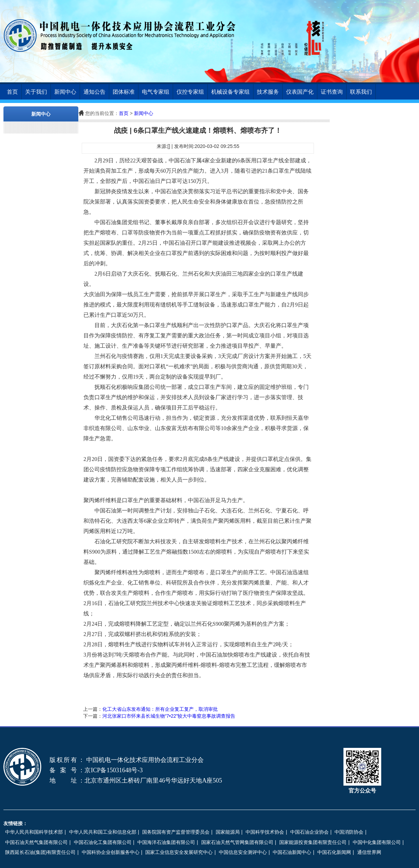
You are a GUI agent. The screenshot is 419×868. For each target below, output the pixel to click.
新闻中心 (65, 92)
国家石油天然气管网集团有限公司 (237, 842)
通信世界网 (369, 852)
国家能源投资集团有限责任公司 (313, 842)
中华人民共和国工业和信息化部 (103, 832)
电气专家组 (156, 92)
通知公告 (94, 92)
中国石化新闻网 (334, 852)
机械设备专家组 (230, 92)
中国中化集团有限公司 (377, 842)
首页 (12, 92)
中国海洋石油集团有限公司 (166, 842)
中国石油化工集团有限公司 (103, 842)
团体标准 (124, 92)
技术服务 (268, 92)
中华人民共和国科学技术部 (34, 832)
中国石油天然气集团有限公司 (36, 842)
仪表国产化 (300, 92)
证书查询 (332, 92)
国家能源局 (228, 832)
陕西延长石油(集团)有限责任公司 (40, 852)
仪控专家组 (190, 92)
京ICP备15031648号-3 (114, 770)
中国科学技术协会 (265, 832)
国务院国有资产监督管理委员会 (176, 832)
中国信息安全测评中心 (243, 852)
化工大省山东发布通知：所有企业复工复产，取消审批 (160, 709)
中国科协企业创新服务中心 (111, 852)
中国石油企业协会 (309, 832)
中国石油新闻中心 (292, 852)
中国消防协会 (349, 832)
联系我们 (361, 92)
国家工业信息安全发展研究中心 (179, 852)
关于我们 (36, 92)
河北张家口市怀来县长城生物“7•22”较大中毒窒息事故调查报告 (169, 716)
